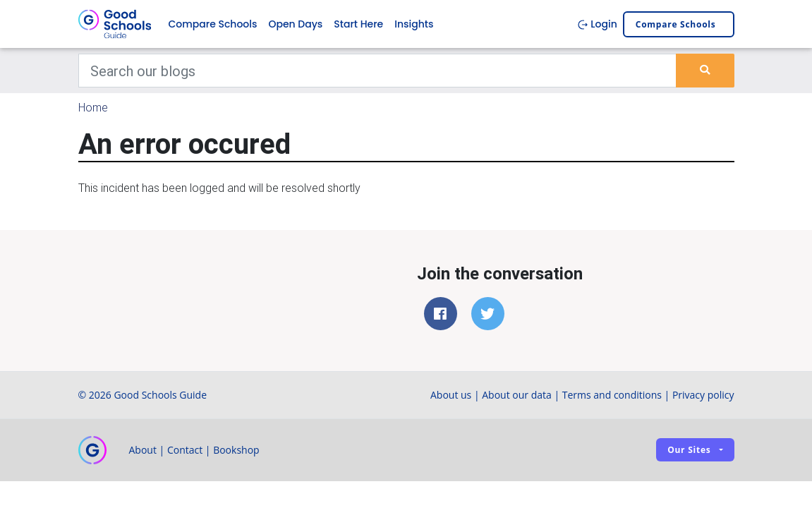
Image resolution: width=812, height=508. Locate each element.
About (143, 450)
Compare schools (676, 24)
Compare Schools (213, 24)
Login (597, 24)
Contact (185, 450)
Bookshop (236, 450)
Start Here (358, 24)
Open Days (295, 24)
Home (93, 107)
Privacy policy (703, 395)
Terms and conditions (612, 395)
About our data (517, 395)
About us (451, 395)
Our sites (689, 450)
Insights (414, 24)
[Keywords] (378, 71)
